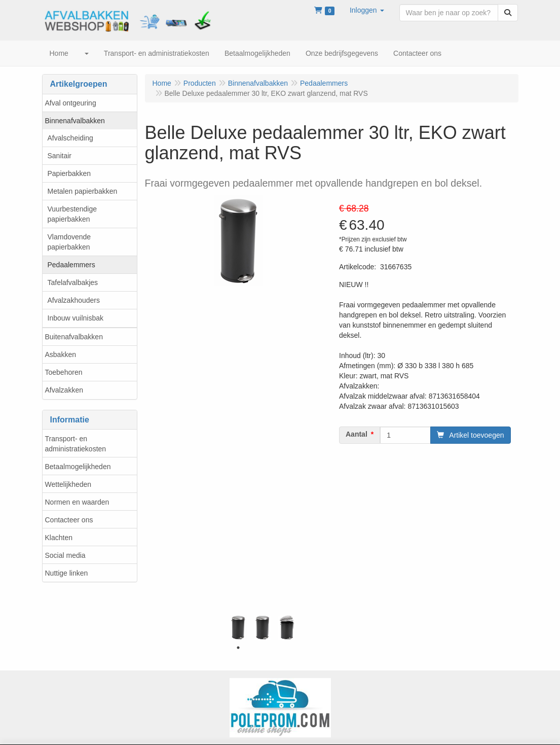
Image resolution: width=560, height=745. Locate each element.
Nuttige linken (67, 573)
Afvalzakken (64, 390)
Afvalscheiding (70, 138)
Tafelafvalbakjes (73, 282)
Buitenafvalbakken (74, 337)
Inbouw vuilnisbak (76, 318)
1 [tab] (238, 648)
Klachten (59, 538)
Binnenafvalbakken (75, 121)
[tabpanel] (238, 627)
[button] (367, 10)
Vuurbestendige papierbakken (72, 214)
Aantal (357, 434)
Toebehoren (64, 372)
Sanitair (60, 156)
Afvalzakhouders (74, 300)
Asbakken (61, 354)
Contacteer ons (69, 520)
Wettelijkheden (68, 484)
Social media (65, 555)
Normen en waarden (77, 502)
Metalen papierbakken (83, 191)
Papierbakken (69, 173)
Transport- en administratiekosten (76, 444)
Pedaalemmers (71, 265)
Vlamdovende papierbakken (69, 242)
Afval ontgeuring (71, 103)
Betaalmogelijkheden (78, 467)
